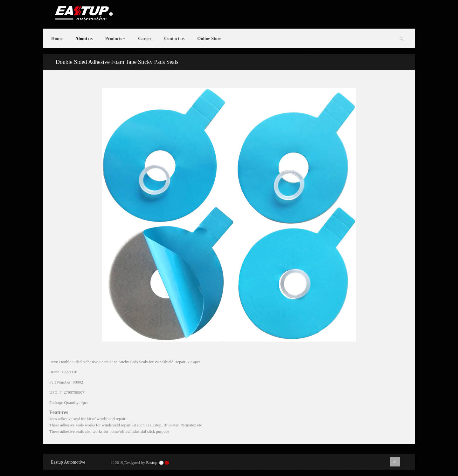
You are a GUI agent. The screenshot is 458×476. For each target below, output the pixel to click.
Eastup (152, 462)
